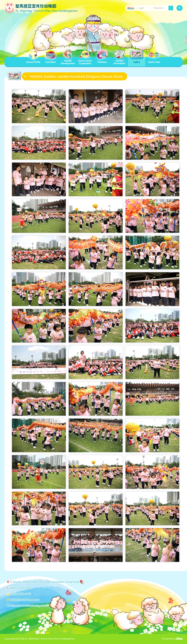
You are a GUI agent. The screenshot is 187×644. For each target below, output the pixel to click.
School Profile (33, 60)
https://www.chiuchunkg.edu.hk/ (30, 606)
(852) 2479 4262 (21, 588)
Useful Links (154, 60)
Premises (102, 60)
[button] (75, 77)
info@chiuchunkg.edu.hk (25, 600)
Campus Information (119, 61)
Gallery (137, 60)
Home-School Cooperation (85, 61)
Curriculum (50, 60)
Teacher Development (68, 61)
